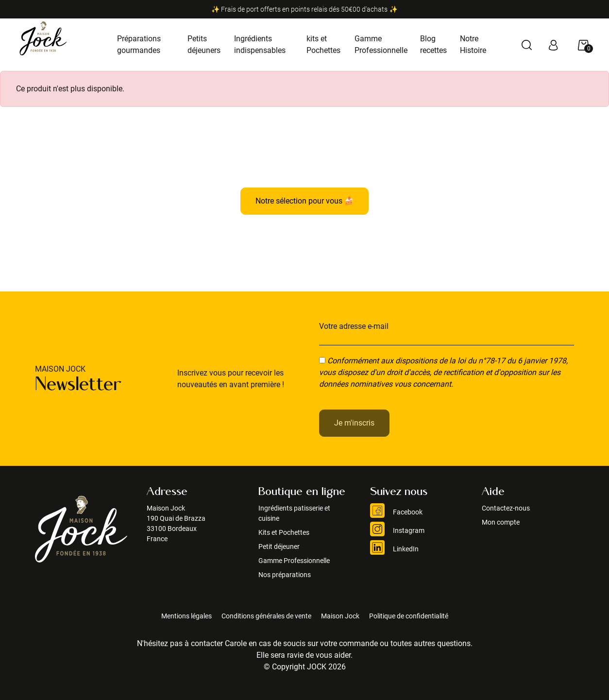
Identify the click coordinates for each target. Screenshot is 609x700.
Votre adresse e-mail (354, 326)
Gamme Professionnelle (294, 561)
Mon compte (501, 522)
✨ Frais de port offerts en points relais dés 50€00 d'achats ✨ (304, 9)
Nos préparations (285, 575)
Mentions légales (186, 616)
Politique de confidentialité (409, 616)
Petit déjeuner (279, 546)
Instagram (397, 530)
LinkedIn (394, 549)
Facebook (396, 512)
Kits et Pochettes (284, 532)
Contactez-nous (506, 508)
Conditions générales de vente (266, 616)
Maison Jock (340, 616)
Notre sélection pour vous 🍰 (305, 201)
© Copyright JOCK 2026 (305, 667)
